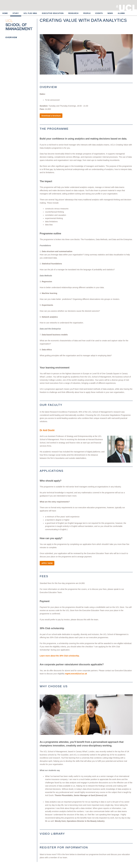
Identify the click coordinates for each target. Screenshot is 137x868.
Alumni (121, 13)
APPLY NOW (47, 563)
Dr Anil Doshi (47, 430)
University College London (128, 7)
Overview (11, 37)
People (87, 13)
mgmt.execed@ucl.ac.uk (76, 674)
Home (5, 13)
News (110, 13)
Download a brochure (51, 116)
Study (16, 13)
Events (99, 13)
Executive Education (53, 13)
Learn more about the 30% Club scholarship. (60, 656)
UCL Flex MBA (30, 13)
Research (73, 13)
